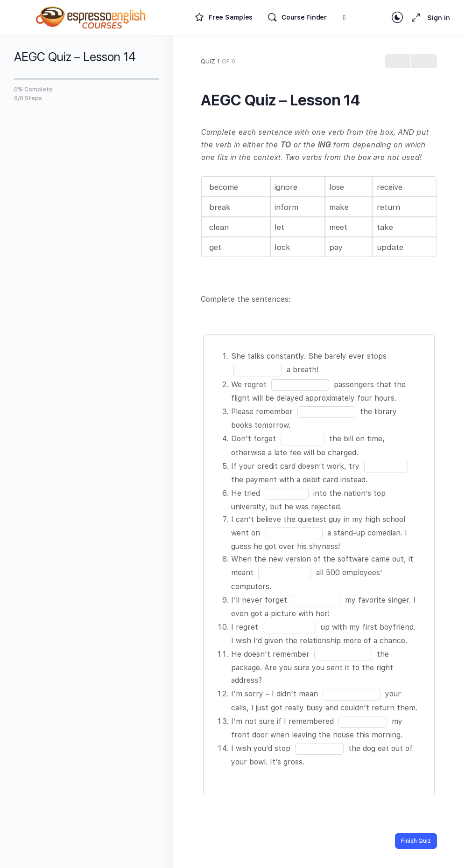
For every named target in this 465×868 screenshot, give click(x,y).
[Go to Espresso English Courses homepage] (91, 17)
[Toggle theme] (397, 18)
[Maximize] (414, 18)
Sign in (439, 18)
